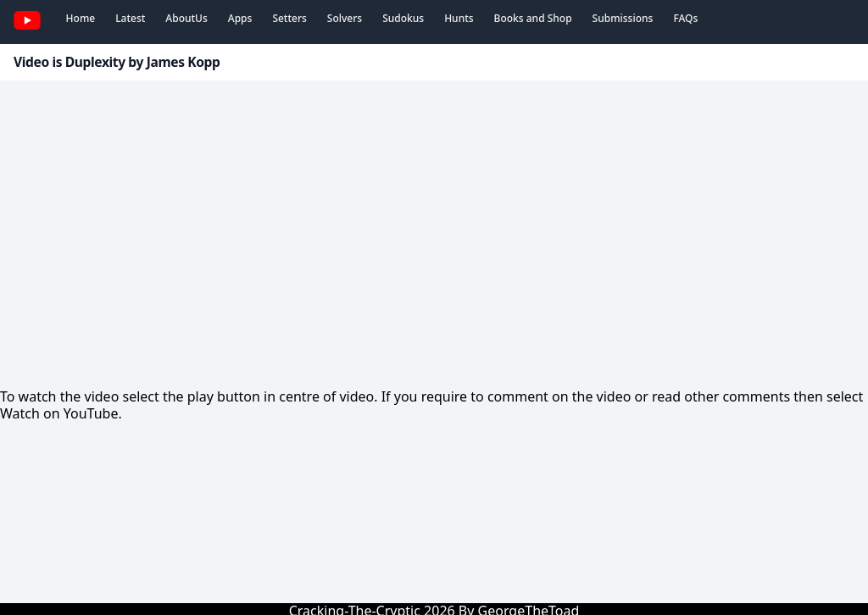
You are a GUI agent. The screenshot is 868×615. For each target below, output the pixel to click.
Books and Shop (533, 18)
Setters (289, 18)
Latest (130, 18)
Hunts (459, 18)
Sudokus (403, 18)
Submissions (623, 18)
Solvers (345, 18)
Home (81, 18)
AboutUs (186, 18)
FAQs (685, 18)
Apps (240, 18)
